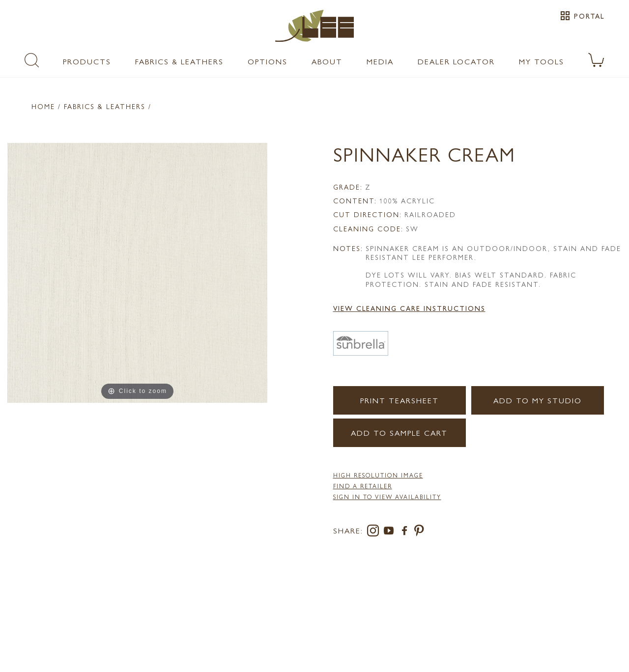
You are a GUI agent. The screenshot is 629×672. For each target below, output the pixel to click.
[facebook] (406, 532)
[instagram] (375, 532)
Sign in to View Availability (387, 497)
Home (43, 106)
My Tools (542, 61)
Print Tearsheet (400, 400)
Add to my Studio (538, 400)
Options (268, 61)
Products (87, 61)
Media (380, 61)
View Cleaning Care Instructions (409, 308)
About (327, 61)
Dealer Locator (456, 61)
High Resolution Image (378, 475)
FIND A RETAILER (363, 486)
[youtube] (391, 532)
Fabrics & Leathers (179, 61)
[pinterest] (419, 532)
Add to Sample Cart (399, 433)
